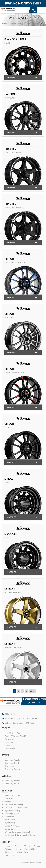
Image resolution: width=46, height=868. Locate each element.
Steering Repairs (12, 814)
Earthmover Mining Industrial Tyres (20, 835)
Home (4, 23)
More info (12, 77)
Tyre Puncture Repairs (14, 810)
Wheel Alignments (13, 826)
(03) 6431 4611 (35, 702)
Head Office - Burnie (14, 733)
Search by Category (13, 769)
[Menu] (43, 10)
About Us (9, 852)
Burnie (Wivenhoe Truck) (15, 736)
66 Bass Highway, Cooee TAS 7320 (18, 723)
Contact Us (30, 849)
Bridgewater (10, 748)
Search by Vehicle (12, 760)
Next (32, 691)
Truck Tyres (10, 820)
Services (38, 846)
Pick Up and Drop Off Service (17, 807)
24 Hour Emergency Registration (19, 832)
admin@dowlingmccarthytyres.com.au (19, 718)
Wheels (27, 846)
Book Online (10, 855)
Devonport (10, 739)
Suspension (10, 817)
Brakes (8, 801)
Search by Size (11, 766)
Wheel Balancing (12, 829)
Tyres (17, 846)
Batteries (9, 798)
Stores (18, 849)
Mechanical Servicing (14, 804)
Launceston (10, 742)
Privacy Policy (23, 852)
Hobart (8, 745)
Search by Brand (12, 763)
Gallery (8, 849)
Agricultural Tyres (13, 795)
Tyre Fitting (10, 823)
